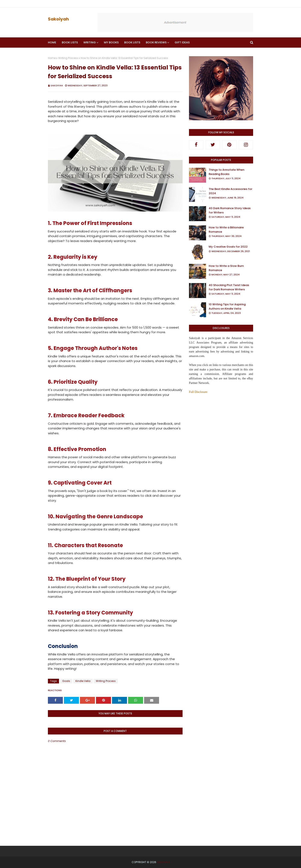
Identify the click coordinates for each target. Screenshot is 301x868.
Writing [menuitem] (90, 42)
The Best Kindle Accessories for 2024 (230, 191)
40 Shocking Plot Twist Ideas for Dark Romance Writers (229, 287)
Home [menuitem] (52, 42)
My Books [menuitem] (111, 42)
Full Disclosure (198, 392)
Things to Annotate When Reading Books (226, 172)
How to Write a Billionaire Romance (226, 230)
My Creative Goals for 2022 (228, 247)
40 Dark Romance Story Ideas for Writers (230, 210)
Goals (66, 681)
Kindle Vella (83, 681)
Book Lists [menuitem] (70, 42)
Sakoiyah (58, 19)
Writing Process (68, 58)
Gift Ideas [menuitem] (182, 42)
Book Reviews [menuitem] (156, 42)
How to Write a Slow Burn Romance (226, 268)
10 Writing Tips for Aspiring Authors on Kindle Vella (227, 306)
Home (52, 58)
